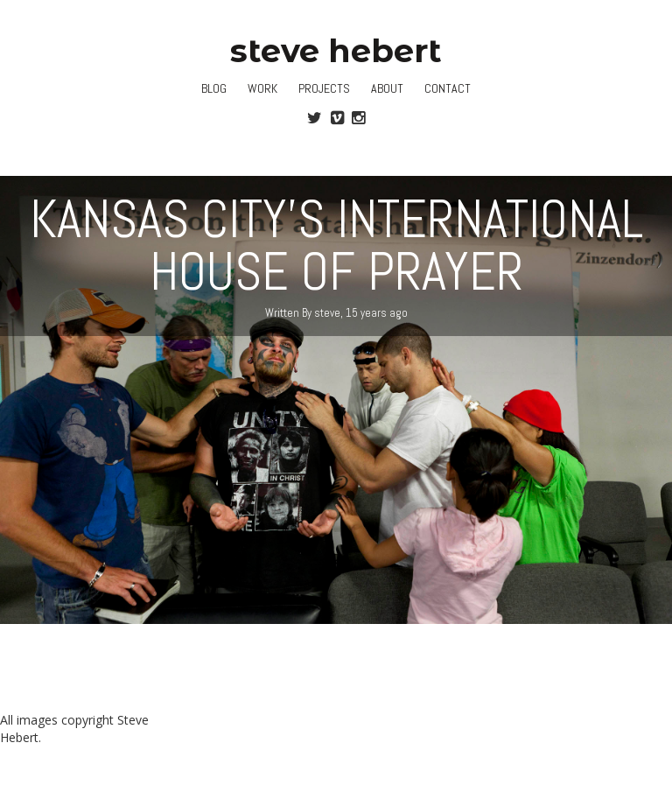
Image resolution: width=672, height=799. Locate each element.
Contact (448, 88)
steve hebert (336, 50)
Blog (214, 88)
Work (262, 88)
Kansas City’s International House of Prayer (336, 245)
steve (327, 313)
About (387, 88)
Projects (324, 88)
